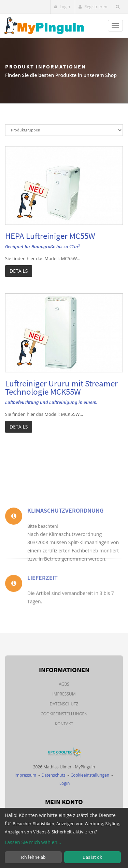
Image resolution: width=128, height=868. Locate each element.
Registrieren (93, 7)
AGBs (64, 684)
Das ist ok (92, 857)
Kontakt (64, 724)
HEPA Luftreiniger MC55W (50, 236)
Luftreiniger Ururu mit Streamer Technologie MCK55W (61, 387)
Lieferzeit (42, 586)
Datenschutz (64, 704)
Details (19, 271)
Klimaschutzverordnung (65, 526)
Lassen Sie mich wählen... (33, 842)
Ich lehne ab (33, 857)
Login (62, 7)
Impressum (64, 694)
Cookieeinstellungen (64, 714)
